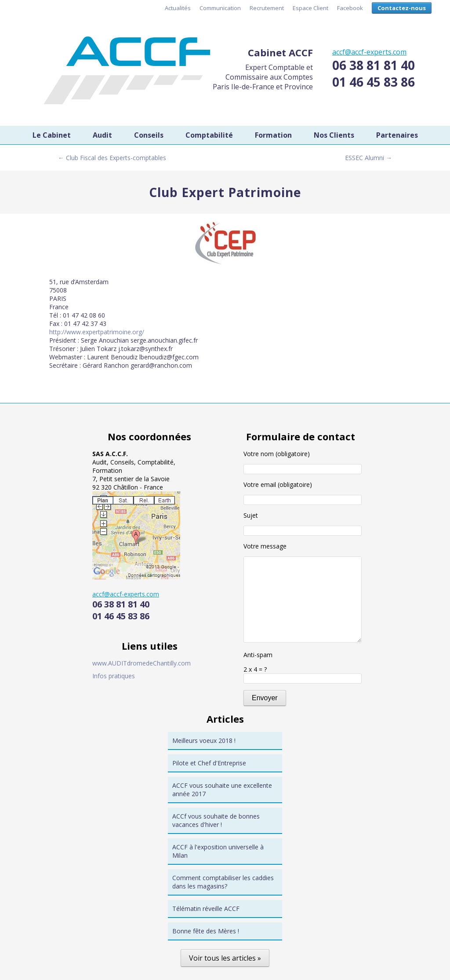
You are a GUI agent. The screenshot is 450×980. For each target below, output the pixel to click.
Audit (102, 135)
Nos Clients (334, 135)
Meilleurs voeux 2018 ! (204, 740)
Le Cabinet (52, 135)
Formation (273, 135)
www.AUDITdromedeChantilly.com (142, 663)
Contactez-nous (402, 8)
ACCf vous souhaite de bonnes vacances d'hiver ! (216, 820)
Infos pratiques (114, 676)
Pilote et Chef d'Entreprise (209, 763)
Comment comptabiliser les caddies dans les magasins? (223, 882)
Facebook (350, 8)
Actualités (178, 8)
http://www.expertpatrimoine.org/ (97, 332)
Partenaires (397, 135)
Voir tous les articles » (225, 958)
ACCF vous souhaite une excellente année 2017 (222, 790)
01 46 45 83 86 (374, 82)
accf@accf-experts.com (369, 52)
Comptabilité (209, 135)
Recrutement (267, 8)
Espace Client (310, 8)
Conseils (149, 135)
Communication (220, 8)
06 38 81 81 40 (374, 65)
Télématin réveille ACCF (206, 909)
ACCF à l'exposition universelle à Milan (218, 851)
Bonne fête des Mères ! (206, 931)
